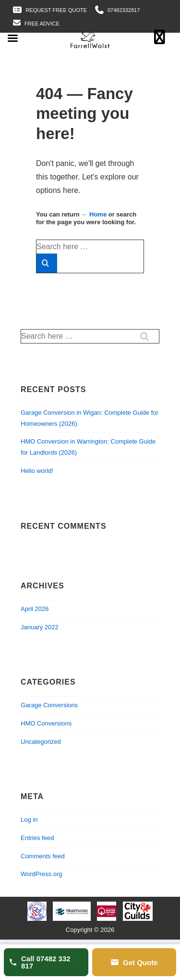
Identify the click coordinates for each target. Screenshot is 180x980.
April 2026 (35, 609)
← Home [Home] (94, 214)
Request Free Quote (57, 10)
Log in (29, 820)
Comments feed (43, 856)
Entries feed (37, 838)
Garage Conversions (49, 705)
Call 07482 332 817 (40, 962)
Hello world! (37, 471)
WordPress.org (41, 874)
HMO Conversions (46, 723)
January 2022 (40, 627)
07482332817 (124, 10)
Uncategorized (41, 742)
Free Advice (42, 24)
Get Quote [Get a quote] (134, 962)
